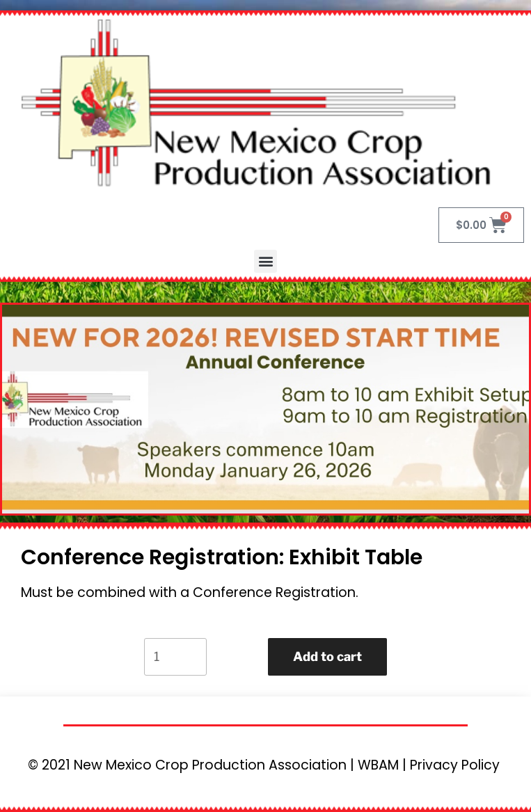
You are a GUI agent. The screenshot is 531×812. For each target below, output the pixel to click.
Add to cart (327, 656)
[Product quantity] (175, 657)
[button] (265, 261)
